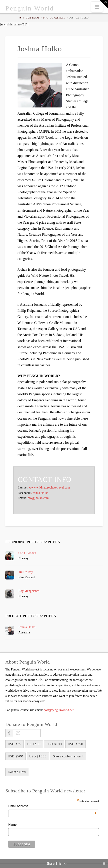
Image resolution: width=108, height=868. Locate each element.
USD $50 (34, 744)
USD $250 (75, 744)
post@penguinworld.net (59, 710)
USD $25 (14, 744)
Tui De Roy (26, 572)
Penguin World (30, 8)
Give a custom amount (68, 756)
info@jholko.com (38, 498)
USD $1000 (38, 756)
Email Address (52, 807)
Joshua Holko (40, 493)
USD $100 (54, 744)
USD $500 (15, 756)
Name (12, 825)
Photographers (54, 18)
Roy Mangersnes (29, 591)
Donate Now (17, 772)
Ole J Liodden (27, 553)
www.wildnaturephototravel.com (49, 488)
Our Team (32, 18)
